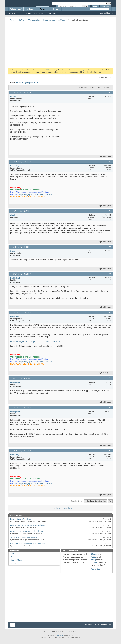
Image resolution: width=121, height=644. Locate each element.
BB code (94, 554)
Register (106, 7)
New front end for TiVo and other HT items (28, 543)
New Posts (13, 13)
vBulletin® (60, 635)
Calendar (27, 13)
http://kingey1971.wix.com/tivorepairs (36, 194)
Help (95, 7)
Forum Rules (96, 569)
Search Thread (95, 87)
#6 (110, 312)
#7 (110, 378)
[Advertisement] (64, 44)
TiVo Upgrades (34, 20)
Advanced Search (106, 13)
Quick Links (51, 13)
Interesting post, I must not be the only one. (28, 525)
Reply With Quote (104, 156)
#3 (110, 211)
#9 (110, 450)
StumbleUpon (16, 560)
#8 (110, 407)
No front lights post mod (27, 83)
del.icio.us (15, 557)
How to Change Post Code (21, 519)
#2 (110, 161)
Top (110, 501)
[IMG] (93, 560)
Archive (104, 624)
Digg (12, 553)
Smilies (94, 557)
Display (106, 87)
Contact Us (88, 624)
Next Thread (68, 508)
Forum (43, 9)
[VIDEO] (94, 562)
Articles (30, 9)
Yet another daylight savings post (24, 537)
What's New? (16, 9)
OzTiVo (21, 20)
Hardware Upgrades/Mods (54, 20)
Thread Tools (82, 87)
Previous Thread (55, 508)
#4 (110, 247)
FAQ (21, 13)
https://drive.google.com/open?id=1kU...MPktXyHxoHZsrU (36, 341)
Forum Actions (38, 13)
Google (14, 563)
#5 (110, 274)
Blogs (55, 9)
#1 (110, 92)
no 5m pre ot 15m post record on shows (27, 531)
